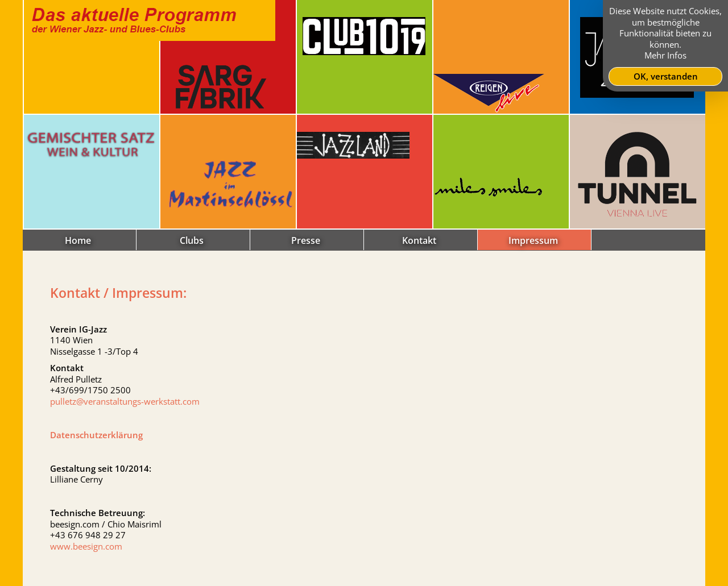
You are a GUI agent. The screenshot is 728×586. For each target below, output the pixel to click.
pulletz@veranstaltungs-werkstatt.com (125, 401)
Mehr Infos (665, 55)
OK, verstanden (666, 76)
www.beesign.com (86, 546)
